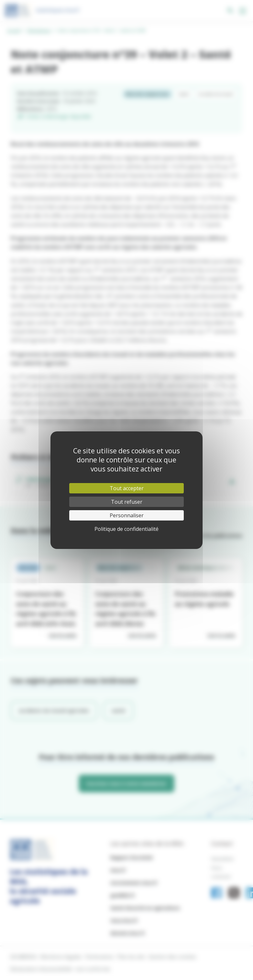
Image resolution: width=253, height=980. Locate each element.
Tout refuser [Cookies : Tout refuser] (127, 502)
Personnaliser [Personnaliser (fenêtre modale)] (127, 515)
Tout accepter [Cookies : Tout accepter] (127, 488)
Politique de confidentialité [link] (126, 529)
